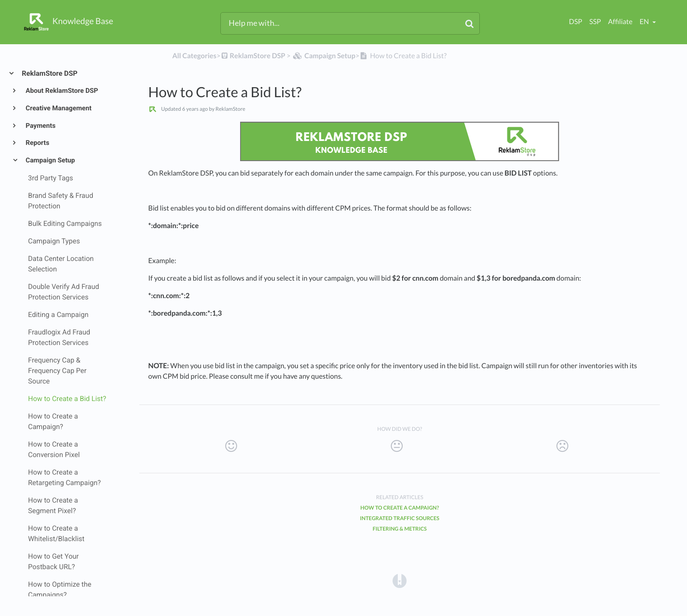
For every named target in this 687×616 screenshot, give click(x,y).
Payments (40, 126)
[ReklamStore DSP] (253, 56)
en (645, 22)
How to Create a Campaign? (400, 508)
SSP (595, 22)
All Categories (194, 56)
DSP (576, 22)
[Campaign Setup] (323, 56)
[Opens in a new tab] (400, 580)
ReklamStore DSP (49, 73)
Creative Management (58, 108)
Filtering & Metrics (400, 529)
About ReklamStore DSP (61, 91)
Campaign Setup (50, 160)
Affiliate (620, 22)
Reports (37, 143)
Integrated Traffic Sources (400, 518)
